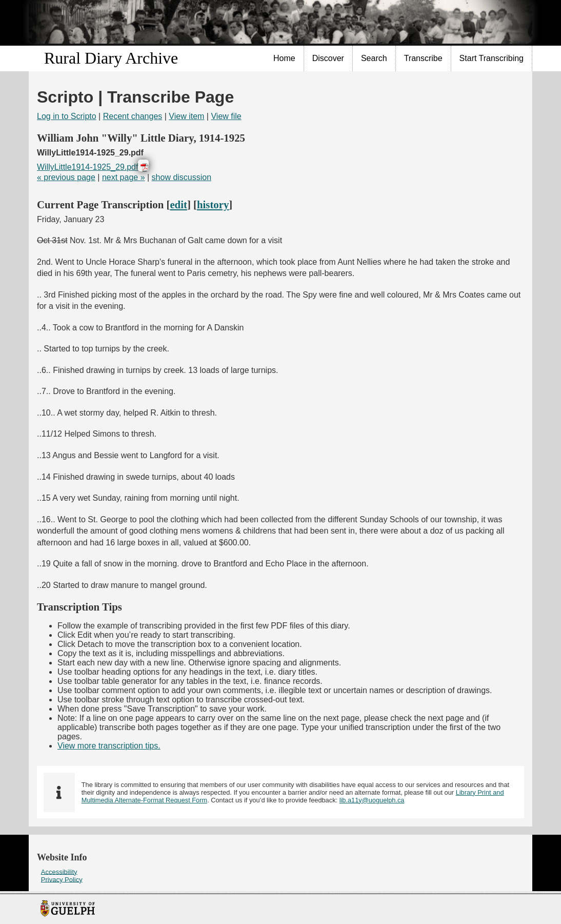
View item (186, 116)
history (213, 204)
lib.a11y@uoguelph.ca (372, 800)
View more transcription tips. (109, 746)
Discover (328, 58)
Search (374, 58)
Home (284, 58)
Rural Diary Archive (111, 58)
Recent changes (133, 116)
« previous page (66, 177)
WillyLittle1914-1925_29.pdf (87, 167)
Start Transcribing (492, 58)
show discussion (182, 177)
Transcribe (423, 58)
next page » (124, 177)
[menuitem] (285, 58)
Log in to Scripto (67, 116)
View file (226, 116)
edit (178, 204)
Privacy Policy (62, 879)
